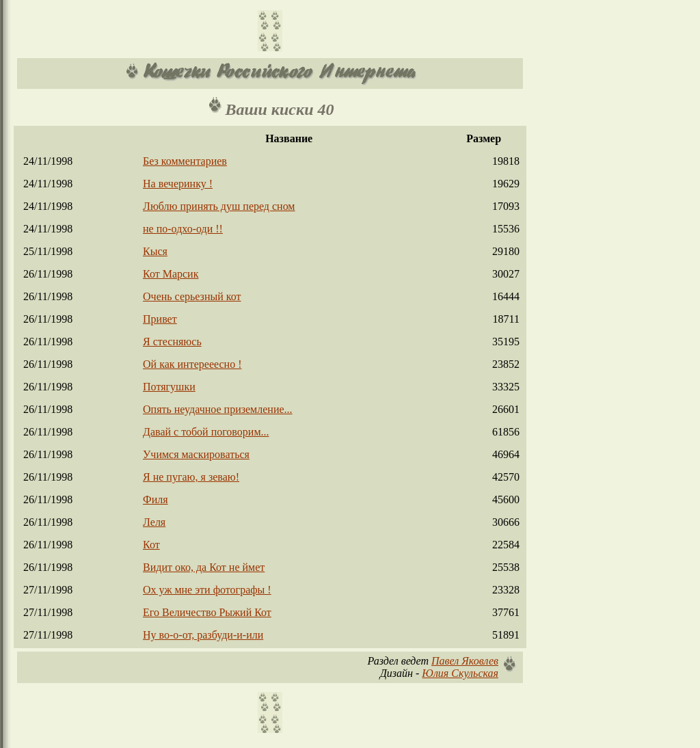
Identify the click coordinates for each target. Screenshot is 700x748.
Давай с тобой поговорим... (206, 432)
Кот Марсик (171, 274)
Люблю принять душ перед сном (219, 206)
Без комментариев (185, 161)
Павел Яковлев (465, 661)
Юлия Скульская (460, 673)
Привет (160, 319)
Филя (156, 499)
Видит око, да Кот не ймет (204, 567)
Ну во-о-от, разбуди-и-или (203, 635)
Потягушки (169, 387)
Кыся (155, 251)
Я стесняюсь (172, 342)
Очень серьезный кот (192, 296)
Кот (151, 545)
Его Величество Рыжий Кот (207, 612)
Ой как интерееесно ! (192, 364)
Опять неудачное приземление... (218, 409)
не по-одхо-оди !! (183, 229)
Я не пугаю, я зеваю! (191, 477)
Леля (154, 522)
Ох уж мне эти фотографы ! (207, 590)
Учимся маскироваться (196, 454)
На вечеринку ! (178, 184)
